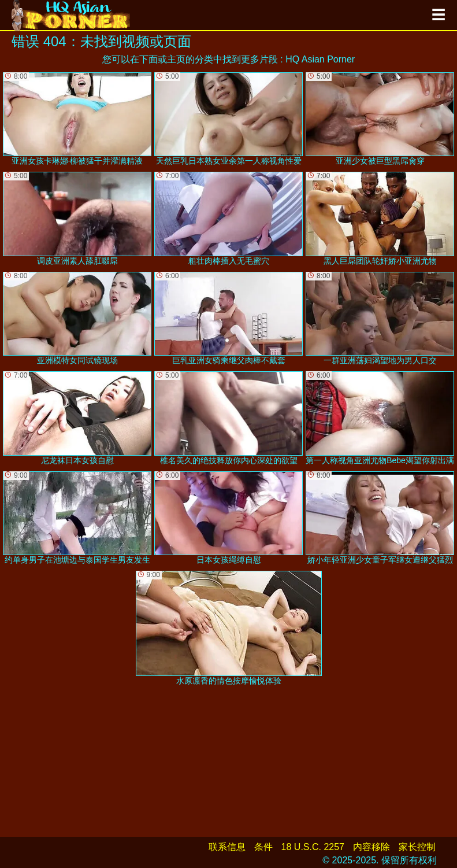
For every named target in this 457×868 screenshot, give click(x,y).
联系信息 (227, 847)
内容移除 (371, 847)
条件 (263, 847)
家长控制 (417, 847)
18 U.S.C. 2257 (313, 847)
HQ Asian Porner (320, 59)
